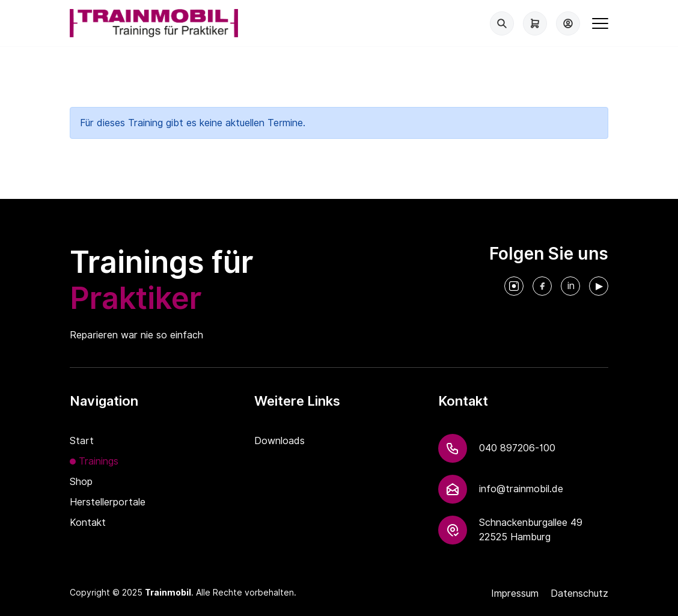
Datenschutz (579, 593)
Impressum (515, 593)
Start (82, 441)
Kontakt (88, 523)
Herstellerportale (108, 502)
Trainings (99, 461)
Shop (81, 482)
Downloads (279, 441)
